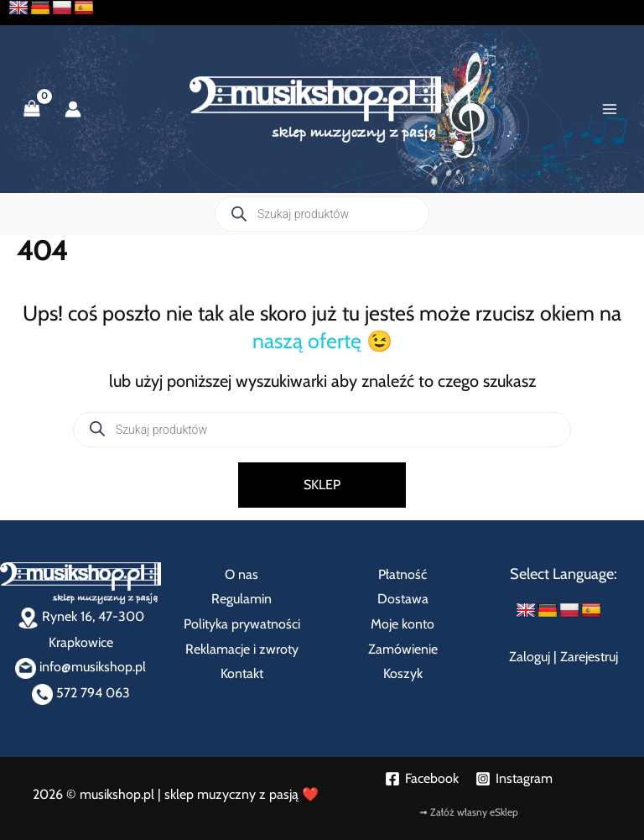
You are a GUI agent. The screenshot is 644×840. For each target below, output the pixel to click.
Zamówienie (403, 649)
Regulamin (241, 599)
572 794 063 (81, 693)
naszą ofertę (307, 341)
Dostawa (403, 599)
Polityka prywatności (242, 624)
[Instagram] (514, 779)
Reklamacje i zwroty (242, 649)
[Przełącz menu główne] (610, 109)
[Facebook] (422, 779)
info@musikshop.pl (80, 667)
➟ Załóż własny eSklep (469, 812)
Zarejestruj (589, 657)
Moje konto (402, 624)
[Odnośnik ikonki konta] (73, 109)
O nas (241, 574)
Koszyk (403, 673)
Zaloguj (530, 657)
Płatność (402, 574)
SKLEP (322, 485)
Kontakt (242, 673)
